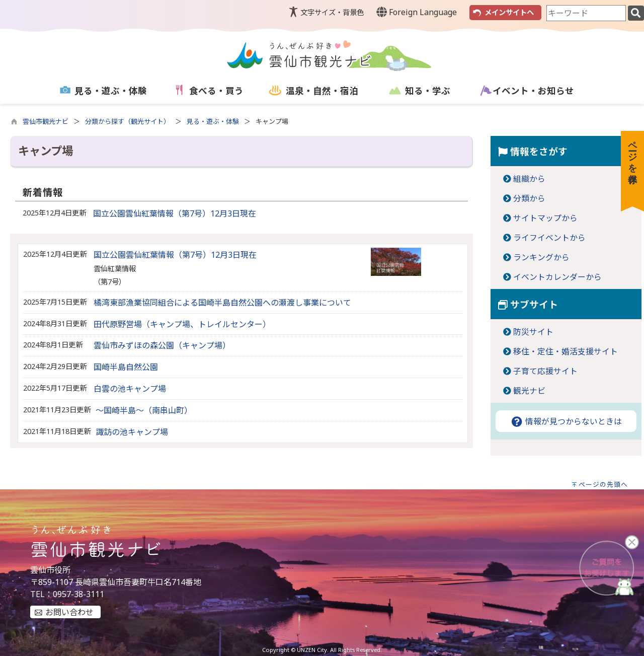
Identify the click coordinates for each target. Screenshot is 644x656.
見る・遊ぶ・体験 (213, 121)
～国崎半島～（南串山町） (144, 410)
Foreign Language (417, 12)
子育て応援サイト (545, 371)
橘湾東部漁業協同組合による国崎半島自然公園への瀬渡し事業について (222, 303)
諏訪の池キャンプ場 (132, 432)
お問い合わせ (69, 612)
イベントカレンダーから (557, 277)
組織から (529, 179)
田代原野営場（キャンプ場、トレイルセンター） (182, 324)
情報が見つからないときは (566, 421)
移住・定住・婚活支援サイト (566, 351)
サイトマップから (545, 218)
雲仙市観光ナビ (46, 121)
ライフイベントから (549, 238)
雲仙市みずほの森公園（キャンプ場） (162, 345)
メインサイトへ (509, 12)
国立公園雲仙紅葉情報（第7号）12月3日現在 (175, 213)
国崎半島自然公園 (126, 367)
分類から (529, 198)
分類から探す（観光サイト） (128, 121)
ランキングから (541, 257)
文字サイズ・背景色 (332, 12)
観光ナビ (529, 391)
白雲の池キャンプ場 (130, 389)
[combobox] (586, 13)
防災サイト (533, 332)
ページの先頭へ (603, 484)
